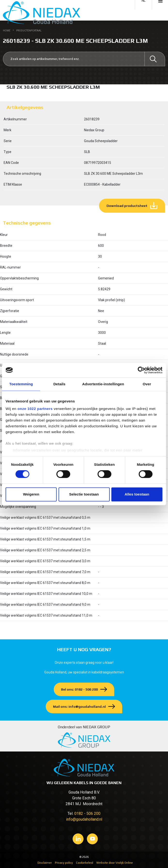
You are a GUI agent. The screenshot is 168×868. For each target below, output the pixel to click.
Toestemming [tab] (21, 384)
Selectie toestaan (84, 494)
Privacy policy (64, 863)
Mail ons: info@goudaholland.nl (79, 707)
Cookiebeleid (85, 863)
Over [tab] (147, 384)
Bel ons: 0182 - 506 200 (79, 689)
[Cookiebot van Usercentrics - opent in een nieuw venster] (141, 370)
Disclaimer (45, 863)
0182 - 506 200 (87, 813)
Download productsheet (127, 206)
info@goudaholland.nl (84, 819)
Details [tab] (59, 384)
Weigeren (31, 494)
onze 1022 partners (35, 409)
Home (7, 31)
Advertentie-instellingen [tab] (103, 384)
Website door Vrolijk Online (115, 863)
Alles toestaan (137, 494)
